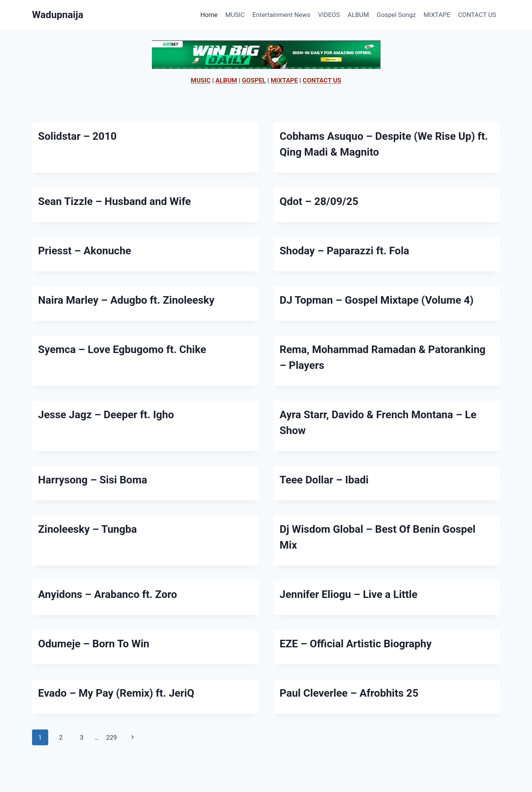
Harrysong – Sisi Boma (92, 480)
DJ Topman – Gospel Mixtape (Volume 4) (377, 300)
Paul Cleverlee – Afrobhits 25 (349, 693)
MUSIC (235, 15)
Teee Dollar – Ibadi (324, 480)
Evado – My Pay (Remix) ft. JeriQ (116, 693)
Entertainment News (281, 15)
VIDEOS (329, 15)
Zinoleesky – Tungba (87, 529)
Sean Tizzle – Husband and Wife (115, 201)
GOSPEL (254, 80)
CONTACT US (477, 15)
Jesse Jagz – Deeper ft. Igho (106, 415)
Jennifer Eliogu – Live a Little (349, 594)
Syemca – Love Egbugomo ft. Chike (122, 349)
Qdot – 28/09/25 (319, 201)
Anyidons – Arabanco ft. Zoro (108, 594)
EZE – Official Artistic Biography (356, 644)
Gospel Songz (396, 15)
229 (112, 737)
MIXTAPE (437, 15)
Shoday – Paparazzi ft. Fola (344, 251)
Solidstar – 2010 (77, 136)
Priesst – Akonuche (85, 251)
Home (209, 15)
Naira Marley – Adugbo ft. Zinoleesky (126, 300)
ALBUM (358, 15)
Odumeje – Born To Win (94, 644)
